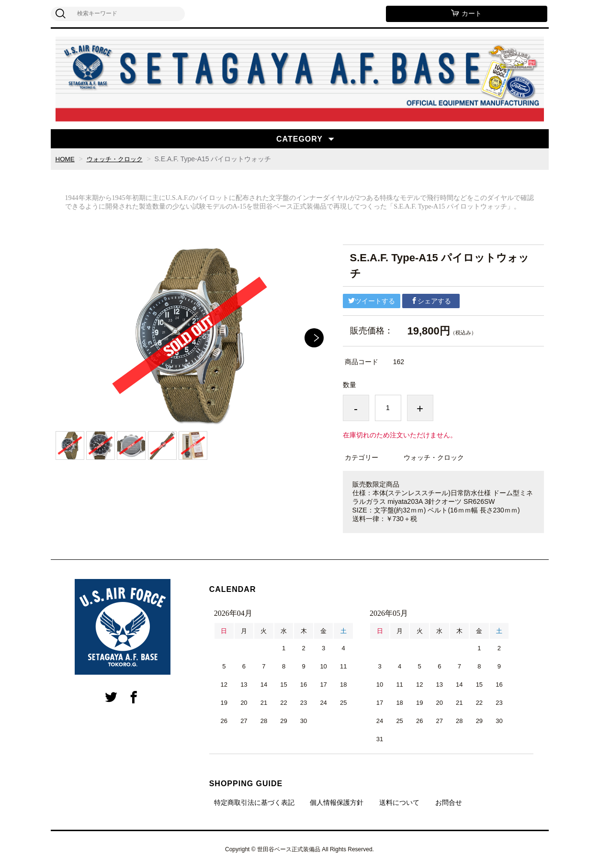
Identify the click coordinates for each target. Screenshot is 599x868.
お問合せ (449, 802)
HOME (66, 159)
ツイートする (372, 301)
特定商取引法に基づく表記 (254, 802)
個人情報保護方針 (337, 802)
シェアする (431, 301)
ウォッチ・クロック (117, 159)
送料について (399, 802)
